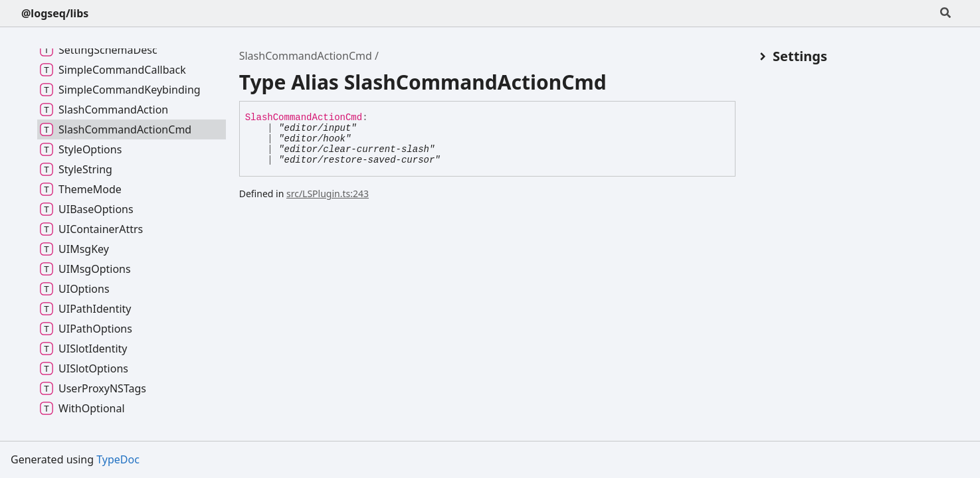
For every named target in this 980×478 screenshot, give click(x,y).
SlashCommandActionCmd (306, 56)
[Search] (945, 13)
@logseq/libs (55, 13)
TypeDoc (118, 459)
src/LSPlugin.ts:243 (328, 194)
